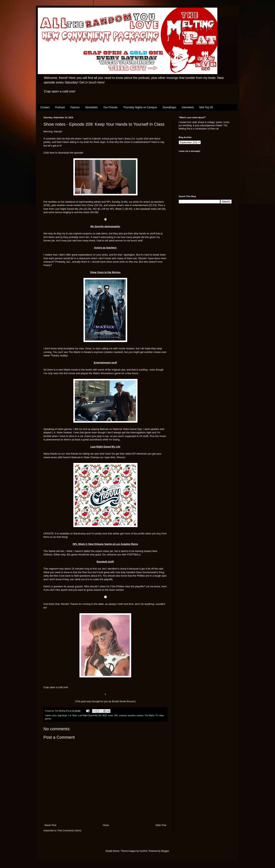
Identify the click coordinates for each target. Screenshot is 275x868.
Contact (45, 107)
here (52, 153)
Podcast (60, 107)
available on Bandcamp (73, 534)
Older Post (161, 825)
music (110, 715)
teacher (140, 715)
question (132, 715)
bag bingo (62, 715)
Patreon (75, 107)
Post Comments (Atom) (69, 831)
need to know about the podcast (127, 78)
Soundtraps (169, 107)
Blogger (165, 851)
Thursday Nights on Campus (140, 107)
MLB (104, 715)
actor (54, 715)
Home (106, 825)
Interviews (188, 107)
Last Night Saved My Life (69, 209)
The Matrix (149, 715)
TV (157, 715)
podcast (123, 715)
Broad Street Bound (123, 701)
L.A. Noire (73, 715)
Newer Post (50, 825)
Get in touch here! (92, 82)
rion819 (143, 851)
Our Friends (111, 107)
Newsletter (91, 107)
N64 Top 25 (206, 107)
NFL (116, 715)
